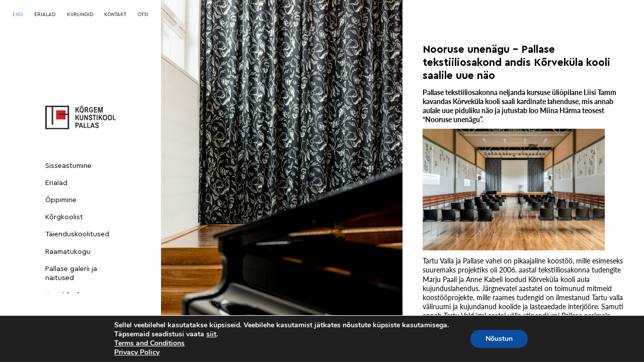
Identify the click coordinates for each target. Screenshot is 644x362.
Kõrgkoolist (64, 217)
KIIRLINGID (80, 15)
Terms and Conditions (149, 343)
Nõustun (499, 339)
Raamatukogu (68, 252)
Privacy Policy (137, 352)
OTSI (143, 15)
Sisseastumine (68, 166)
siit (211, 334)
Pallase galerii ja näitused (71, 274)
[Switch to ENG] (18, 15)
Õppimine (61, 200)
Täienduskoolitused (77, 234)
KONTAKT (115, 15)
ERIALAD (45, 15)
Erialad (56, 183)
